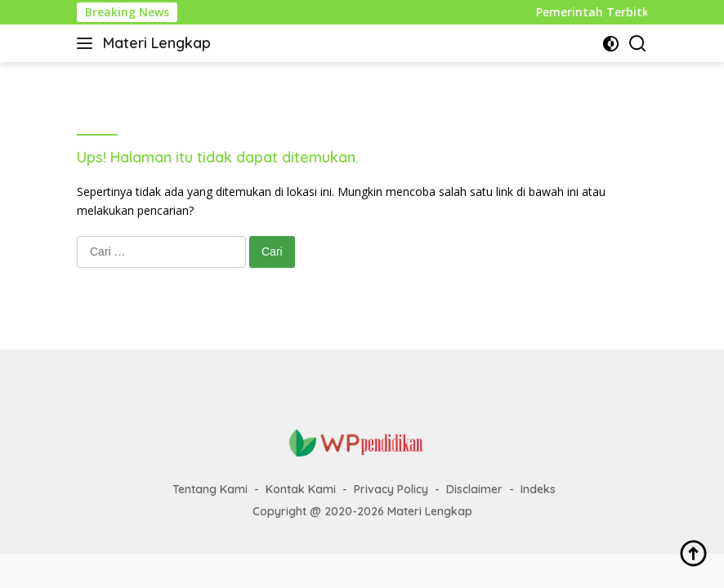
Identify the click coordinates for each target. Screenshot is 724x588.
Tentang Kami (210, 489)
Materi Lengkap (157, 43)
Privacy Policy (391, 489)
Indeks (538, 489)
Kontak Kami (301, 489)
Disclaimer (474, 489)
